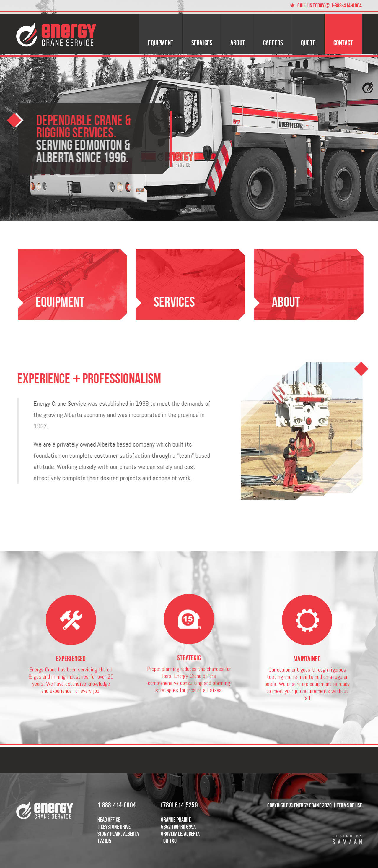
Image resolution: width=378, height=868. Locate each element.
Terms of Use (349, 805)
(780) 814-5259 (179, 805)
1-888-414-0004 (117, 805)
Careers (273, 43)
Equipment (161, 43)
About (238, 43)
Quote (308, 43)
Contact (343, 43)
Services (202, 43)
